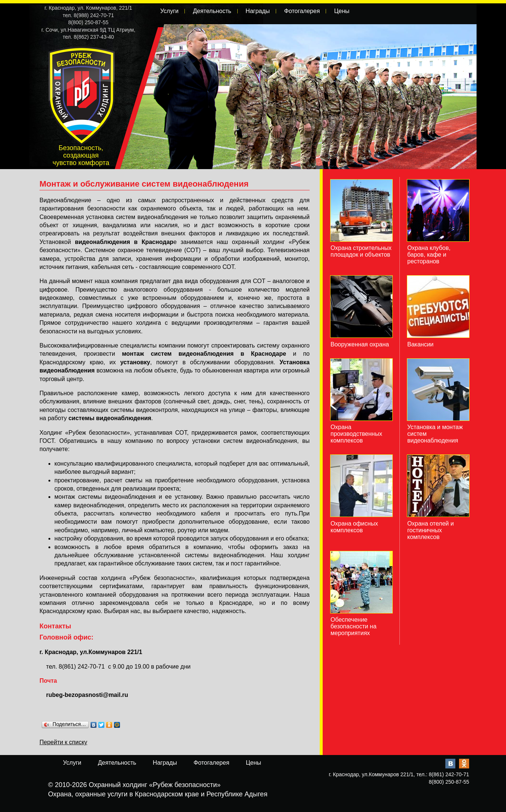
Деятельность (212, 11)
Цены (342, 11)
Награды (258, 11)
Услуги (169, 11)
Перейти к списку (63, 742)
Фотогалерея (302, 11)
